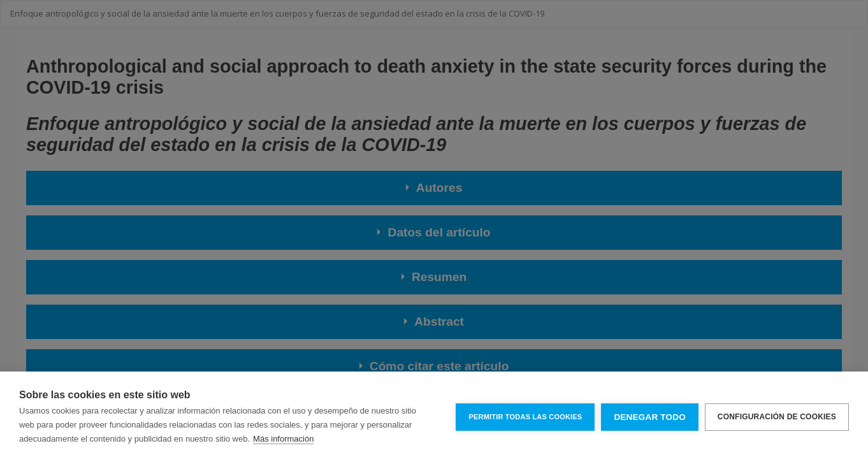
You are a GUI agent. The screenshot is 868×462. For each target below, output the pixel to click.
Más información (283, 439)
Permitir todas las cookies (525, 417)
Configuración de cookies (777, 417)
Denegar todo (649, 417)
